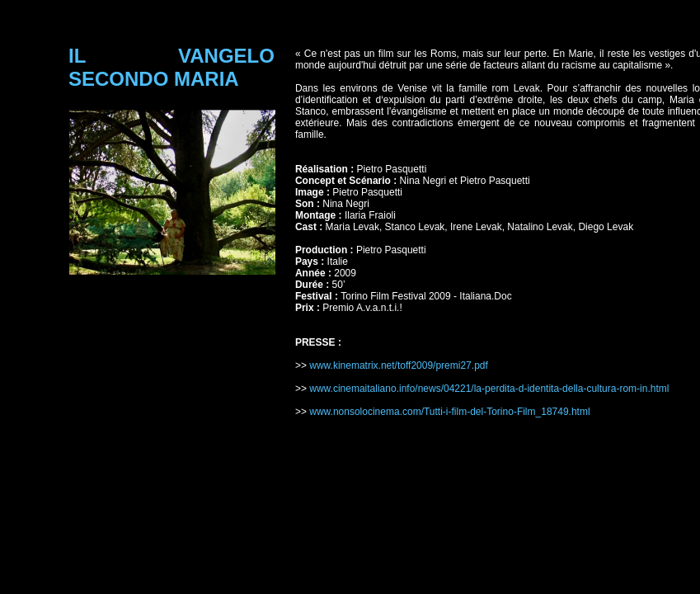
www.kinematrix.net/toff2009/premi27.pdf (400, 365)
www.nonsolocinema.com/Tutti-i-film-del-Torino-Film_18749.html (451, 412)
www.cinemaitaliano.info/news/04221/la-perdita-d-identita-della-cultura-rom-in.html (489, 389)
